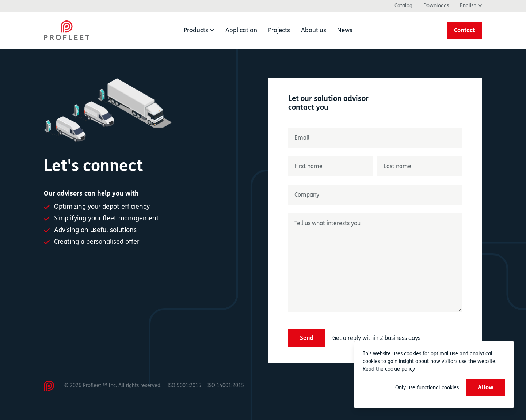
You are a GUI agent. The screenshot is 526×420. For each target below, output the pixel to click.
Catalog (403, 6)
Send (307, 338)
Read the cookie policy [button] (389, 369)
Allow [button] (486, 387)
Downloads (436, 6)
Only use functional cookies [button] (427, 388)
